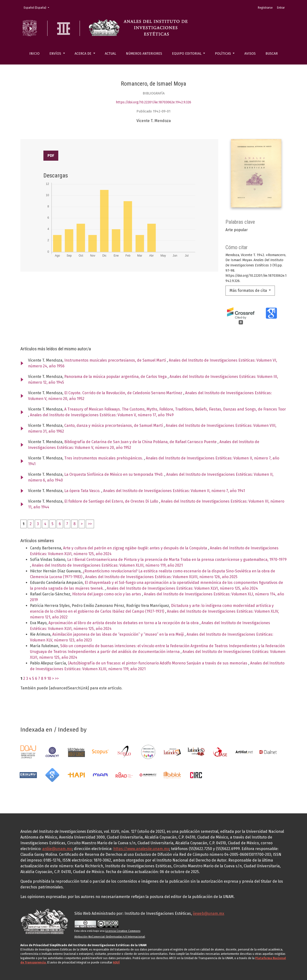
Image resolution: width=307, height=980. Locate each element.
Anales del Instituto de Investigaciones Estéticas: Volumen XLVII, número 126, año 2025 (161, 577)
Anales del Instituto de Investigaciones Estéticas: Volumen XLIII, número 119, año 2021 (107, 565)
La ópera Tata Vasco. (83, 491)
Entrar (281, 8)
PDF (51, 156)
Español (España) (38, 7)
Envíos (56, 54)
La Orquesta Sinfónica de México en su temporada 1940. (114, 474)
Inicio (34, 54)
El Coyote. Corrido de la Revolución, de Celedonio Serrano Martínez (124, 393)
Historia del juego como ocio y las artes (107, 594)
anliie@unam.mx (57, 849)
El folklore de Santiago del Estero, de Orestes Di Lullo (112, 501)
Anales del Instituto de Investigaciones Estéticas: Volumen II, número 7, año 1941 (174, 491)
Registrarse (265, 8)
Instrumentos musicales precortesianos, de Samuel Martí (116, 360)
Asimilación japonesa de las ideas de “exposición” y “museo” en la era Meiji (118, 634)
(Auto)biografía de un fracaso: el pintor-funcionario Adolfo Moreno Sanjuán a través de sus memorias (158, 663)
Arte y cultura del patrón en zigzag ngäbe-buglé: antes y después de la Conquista (136, 548)
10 (49, 678)
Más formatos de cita (249, 290)
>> (90, 524)
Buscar (272, 54)
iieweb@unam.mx (209, 913)
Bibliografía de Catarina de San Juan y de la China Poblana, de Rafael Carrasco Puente (141, 442)
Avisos (250, 54)
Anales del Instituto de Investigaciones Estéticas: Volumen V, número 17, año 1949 (102, 415)
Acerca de (83, 54)
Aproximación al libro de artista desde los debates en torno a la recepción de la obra (124, 623)
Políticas (223, 54)
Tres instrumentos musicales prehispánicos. (104, 458)
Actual (110, 54)
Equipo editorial (187, 54)
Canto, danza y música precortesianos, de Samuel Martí (114, 425)
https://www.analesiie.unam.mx (141, 849)
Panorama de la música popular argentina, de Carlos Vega (116, 377)
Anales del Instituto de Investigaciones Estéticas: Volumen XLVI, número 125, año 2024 (182, 588)
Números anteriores (144, 54)
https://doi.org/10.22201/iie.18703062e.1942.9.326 (153, 102)
